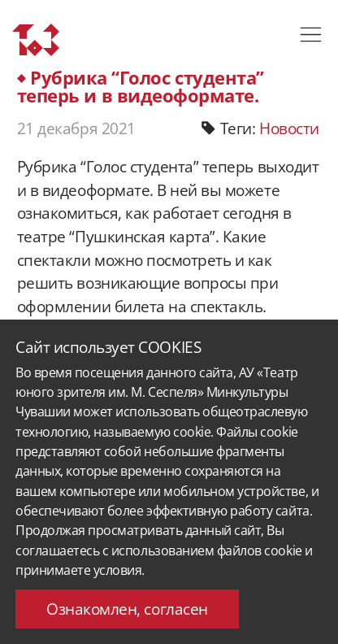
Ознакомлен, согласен (127, 609)
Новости (289, 128)
